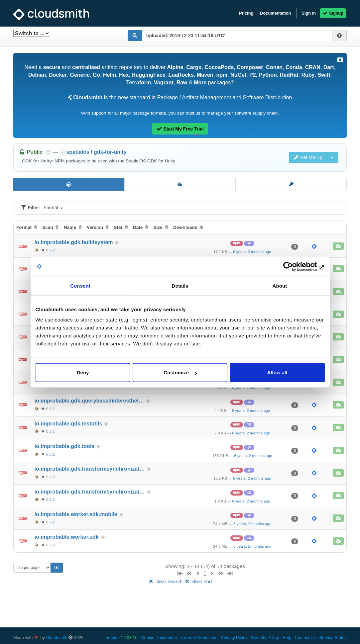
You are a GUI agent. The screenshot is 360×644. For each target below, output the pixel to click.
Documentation (275, 13)
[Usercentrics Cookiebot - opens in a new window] (296, 266)
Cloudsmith (57, 638)
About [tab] (280, 285)
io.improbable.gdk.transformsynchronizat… (90, 469)
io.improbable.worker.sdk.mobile (77, 514)
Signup (333, 13)
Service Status (333, 638)
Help (287, 638)
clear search (166, 581)
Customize (180, 372)
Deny (83, 372)
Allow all (277, 372)
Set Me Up (308, 157)
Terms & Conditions (199, 638)
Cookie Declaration (159, 638)
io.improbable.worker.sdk (67, 537)
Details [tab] (180, 285)
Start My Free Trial (180, 129)
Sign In (309, 13)
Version (122, 638)
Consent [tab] (80, 285)
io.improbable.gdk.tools (65, 446)
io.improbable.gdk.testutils (69, 424)
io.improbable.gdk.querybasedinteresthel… (90, 401)
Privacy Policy (234, 638)
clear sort (198, 581)
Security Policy (265, 638)
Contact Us (305, 638)
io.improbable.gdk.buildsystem (74, 242)
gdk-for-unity (110, 152)
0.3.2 (51, 250)
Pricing (246, 13)
